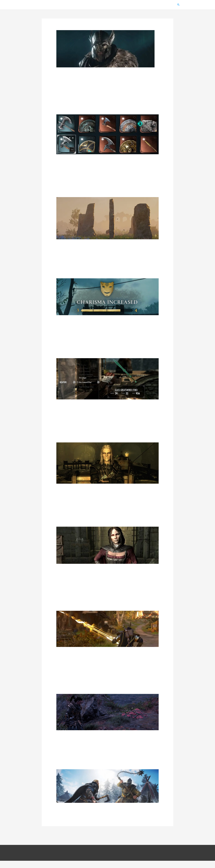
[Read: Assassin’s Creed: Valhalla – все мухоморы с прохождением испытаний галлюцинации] (108, 712)
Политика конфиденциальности (119, 860)
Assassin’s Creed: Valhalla (136, 5)
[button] (178, 5)
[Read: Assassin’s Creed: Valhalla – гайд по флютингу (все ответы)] (108, 297)
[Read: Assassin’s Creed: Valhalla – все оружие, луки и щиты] (108, 135)
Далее (165, 840)
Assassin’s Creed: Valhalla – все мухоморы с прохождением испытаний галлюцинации (107, 744)
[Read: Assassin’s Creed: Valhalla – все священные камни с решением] (108, 219)
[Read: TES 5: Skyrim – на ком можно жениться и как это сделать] (108, 546)
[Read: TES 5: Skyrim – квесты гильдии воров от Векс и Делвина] (108, 463)
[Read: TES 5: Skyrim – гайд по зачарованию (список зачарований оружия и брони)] (108, 379)
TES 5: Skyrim (112, 5)
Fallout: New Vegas (163, 5)
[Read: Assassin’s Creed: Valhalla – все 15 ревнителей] (108, 793)
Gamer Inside (47, 5)
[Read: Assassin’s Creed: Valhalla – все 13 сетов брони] (105, 49)
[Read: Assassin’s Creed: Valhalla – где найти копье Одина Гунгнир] (108, 629)
